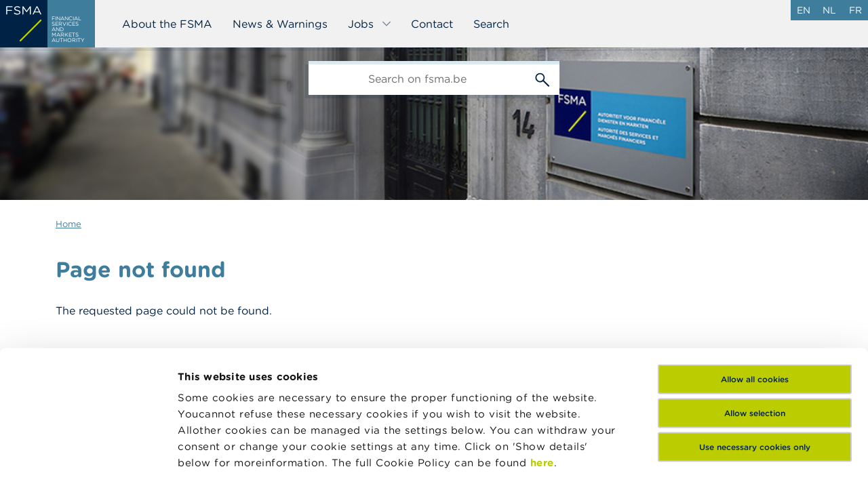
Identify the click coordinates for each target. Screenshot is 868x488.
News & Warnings (280, 24)
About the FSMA (167, 24)
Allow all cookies (755, 276)
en (804, 10)
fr (855, 10)
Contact (432, 24)
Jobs (370, 24)
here (542, 360)
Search (491, 24)
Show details (212, 461)
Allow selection (755, 310)
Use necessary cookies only (755, 344)
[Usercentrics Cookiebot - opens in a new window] (88, 462)
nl (829, 10)
